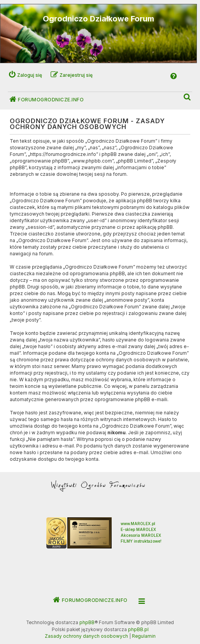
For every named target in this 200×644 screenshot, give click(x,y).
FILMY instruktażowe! (141, 541)
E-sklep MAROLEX (138, 529)
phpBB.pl (138, 630)
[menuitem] (188, 97)
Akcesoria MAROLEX (141, 535)
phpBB (87, 623)
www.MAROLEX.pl (138, 524)
